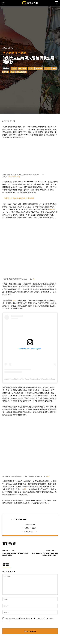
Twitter (37, 638)
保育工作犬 (22, 68)
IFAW (14, 68)
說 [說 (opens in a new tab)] (25, 452)
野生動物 (20, 53)
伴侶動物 (8, 53)
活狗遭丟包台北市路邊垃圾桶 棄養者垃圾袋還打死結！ (45, 518)
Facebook (12, 638)
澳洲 (54, 68)
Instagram (25, 638)
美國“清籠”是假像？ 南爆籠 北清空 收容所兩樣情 (15, 518)
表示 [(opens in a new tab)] (14, 282)
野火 (12, 72)
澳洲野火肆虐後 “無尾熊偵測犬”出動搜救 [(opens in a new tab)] (19, 198)
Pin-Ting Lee (20, 482)
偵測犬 (31, 68)
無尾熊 (6, 72)
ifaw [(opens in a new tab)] (34, 261)
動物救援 (39, 68)
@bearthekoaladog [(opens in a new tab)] (14, 177)
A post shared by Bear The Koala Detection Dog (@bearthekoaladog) (30, 361)
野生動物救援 (21, 72)
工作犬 (47, 68)
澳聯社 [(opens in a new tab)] (52, 209)
